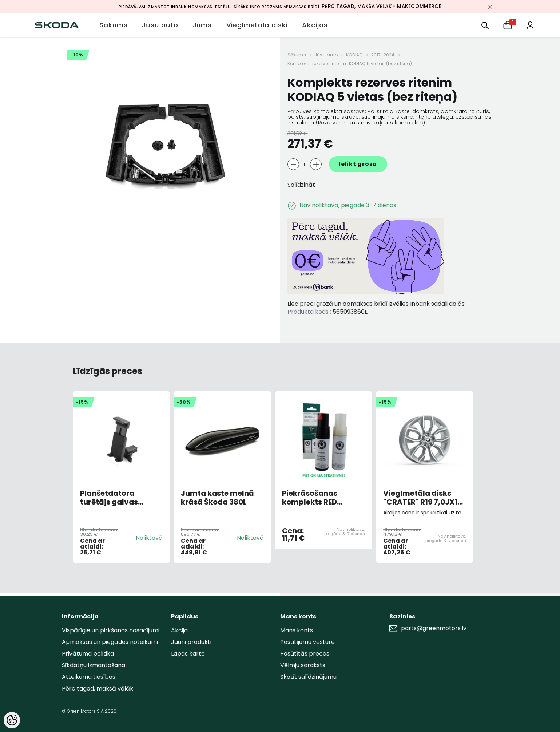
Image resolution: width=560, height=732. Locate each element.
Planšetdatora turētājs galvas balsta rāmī (109, 498)
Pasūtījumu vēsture (307, 642)
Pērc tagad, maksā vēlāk (98, 689)
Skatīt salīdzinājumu (308, 677)
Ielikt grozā (358, 164)
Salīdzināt (301, 185)
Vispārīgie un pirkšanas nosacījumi (111, 630)
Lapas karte (188, 654)
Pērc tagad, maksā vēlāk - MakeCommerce (382, 6)
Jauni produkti (191, 642)
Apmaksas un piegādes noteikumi (110, 642)
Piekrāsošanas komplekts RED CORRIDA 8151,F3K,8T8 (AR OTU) (323, 498)
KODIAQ (354, 55)
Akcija (179, 630)
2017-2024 (383, 55)
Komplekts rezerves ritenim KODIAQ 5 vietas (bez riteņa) (350, 64)
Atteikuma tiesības (89, 677)
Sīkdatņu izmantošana (94, 665)
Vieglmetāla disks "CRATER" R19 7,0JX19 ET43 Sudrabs (422, 498)
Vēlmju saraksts (303, 665)
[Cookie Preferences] (12, 720)
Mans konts (297, 630)
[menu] (485, 25)
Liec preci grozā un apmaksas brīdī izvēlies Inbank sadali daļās (376, 304)
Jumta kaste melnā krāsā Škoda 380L (217, 498)
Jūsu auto (326, 55)
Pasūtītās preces (305, 654)
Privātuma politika (88, 654)
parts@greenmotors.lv (434, 628)
